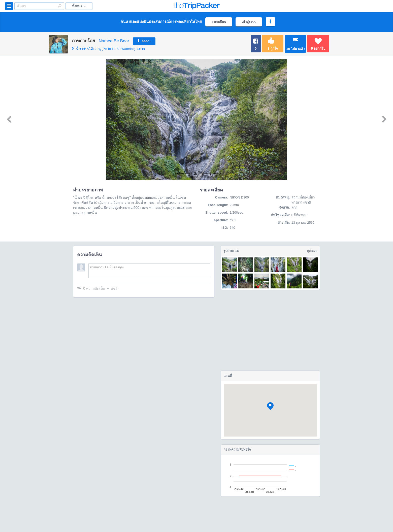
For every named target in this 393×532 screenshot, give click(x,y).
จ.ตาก (108, 49)
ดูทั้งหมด (312, 251)
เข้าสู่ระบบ (249, 22)
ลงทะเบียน (219, 22)
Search (59, 6)
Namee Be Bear (114, 41)
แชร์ (114, 288)
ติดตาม (147, 41)
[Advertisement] (270, 330)
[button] (270, 406)
